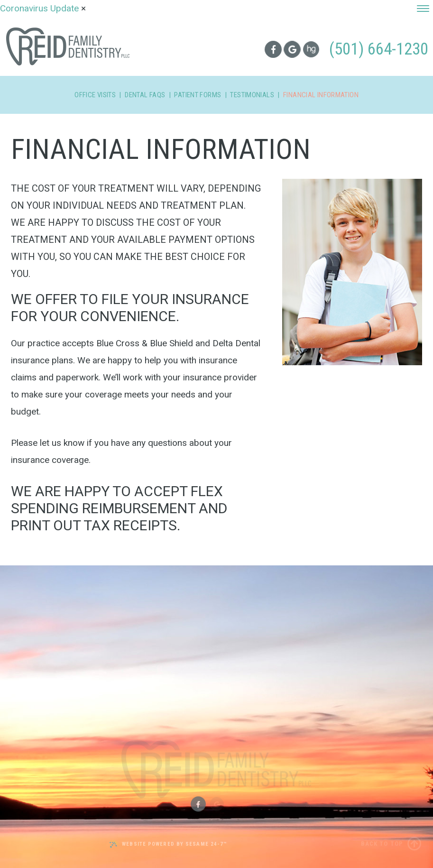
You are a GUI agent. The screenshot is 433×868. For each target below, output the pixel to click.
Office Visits (95, 95)
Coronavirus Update (41, 8)
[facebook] (273, 49)
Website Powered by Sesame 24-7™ (168, 844)
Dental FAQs (145, 95)
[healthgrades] (311, 50)
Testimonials (252, 95)
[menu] (423, 9)
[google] (292, 49)
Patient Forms (198, 95)
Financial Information (321, 95)
